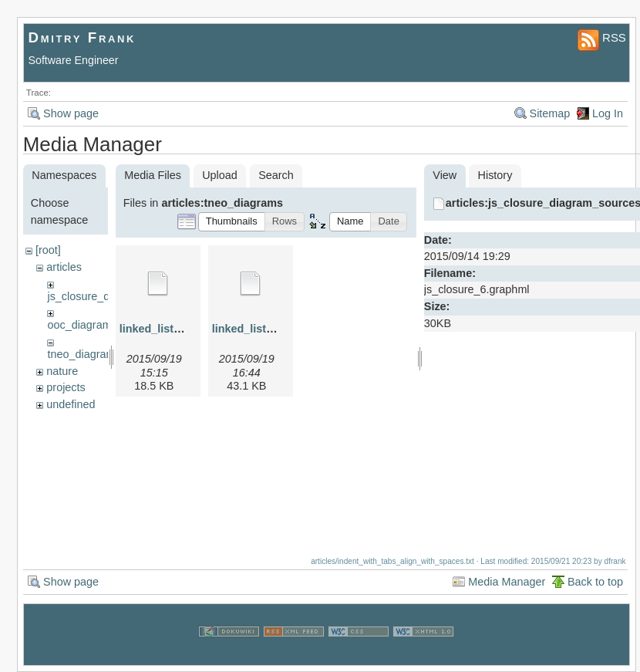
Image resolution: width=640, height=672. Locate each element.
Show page (71, 113)
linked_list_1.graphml (176, 329)
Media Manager (507, 576)
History (495, 175)
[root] (48, 250)
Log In (608, 113)
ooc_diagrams (82, 325)
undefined (71, 404)
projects (66, 387)
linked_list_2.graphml (269, 329)
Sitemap (550, 113)
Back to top (595, 576)
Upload (220, 175)
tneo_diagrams (84, 354)
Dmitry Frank (83, 37)
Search (276, 175)
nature (62, 371)
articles (64, 267)
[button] (232, 222)
